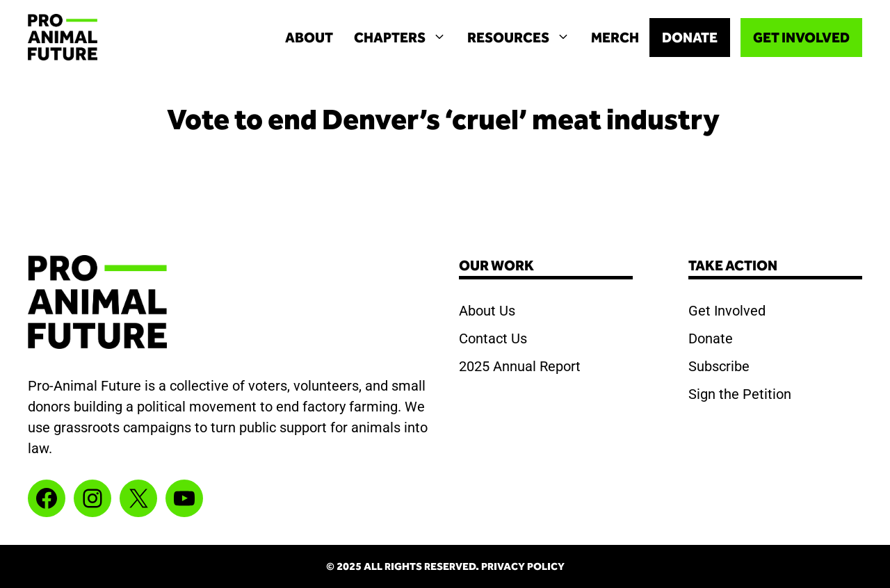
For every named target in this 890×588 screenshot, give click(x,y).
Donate (711, 338)
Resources (524, 38)
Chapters (405, 38)
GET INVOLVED (801, 38)
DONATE (690, 38)
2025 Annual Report (520, 366)
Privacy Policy (523, 566)
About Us (487, 311)
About (309, 38)
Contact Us (493, 338)
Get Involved (727, 311)
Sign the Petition (740, 394)
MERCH (615, 38)
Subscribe (719, 366)
